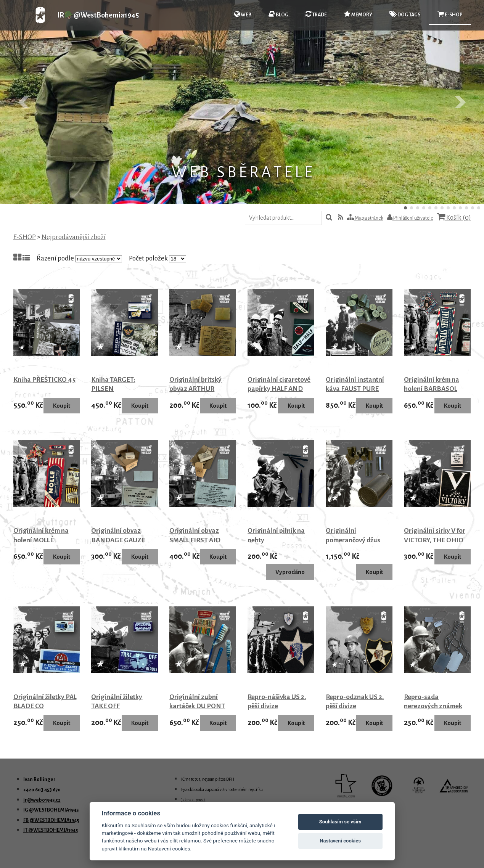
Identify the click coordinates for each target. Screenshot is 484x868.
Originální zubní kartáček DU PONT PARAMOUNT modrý (200, 706)
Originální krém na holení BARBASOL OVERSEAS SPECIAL (433, 389)
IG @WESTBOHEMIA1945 (51, 810)
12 (473, 208)
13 (479, 208)
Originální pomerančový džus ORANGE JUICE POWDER (353, 545)
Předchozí (24, 102)
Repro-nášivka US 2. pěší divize (277, 702)
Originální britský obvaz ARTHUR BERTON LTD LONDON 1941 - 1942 (200, 394)
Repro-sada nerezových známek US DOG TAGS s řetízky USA (433, 711)
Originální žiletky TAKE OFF (117, 702)
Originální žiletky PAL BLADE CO (45, 702)
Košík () (454, 217)
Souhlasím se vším (340, 822)
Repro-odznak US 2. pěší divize (355, 702)
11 (466, 208)
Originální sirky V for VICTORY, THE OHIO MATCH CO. (435, 540)
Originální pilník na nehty (276, 535)
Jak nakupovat (193, 800)
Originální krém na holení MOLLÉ (41, 535)
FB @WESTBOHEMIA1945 (51, 820)
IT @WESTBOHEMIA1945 (51, 830)
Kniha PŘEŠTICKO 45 (44, 380)
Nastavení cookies (340, 841)
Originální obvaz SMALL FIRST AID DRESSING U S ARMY (201, 540)
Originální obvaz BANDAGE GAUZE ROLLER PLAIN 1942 (121, 540)
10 (460, 208)
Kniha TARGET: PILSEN (113, 384)
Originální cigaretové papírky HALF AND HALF (279, 389)
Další (460, 102)
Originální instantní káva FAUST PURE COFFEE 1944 (355, 389)
